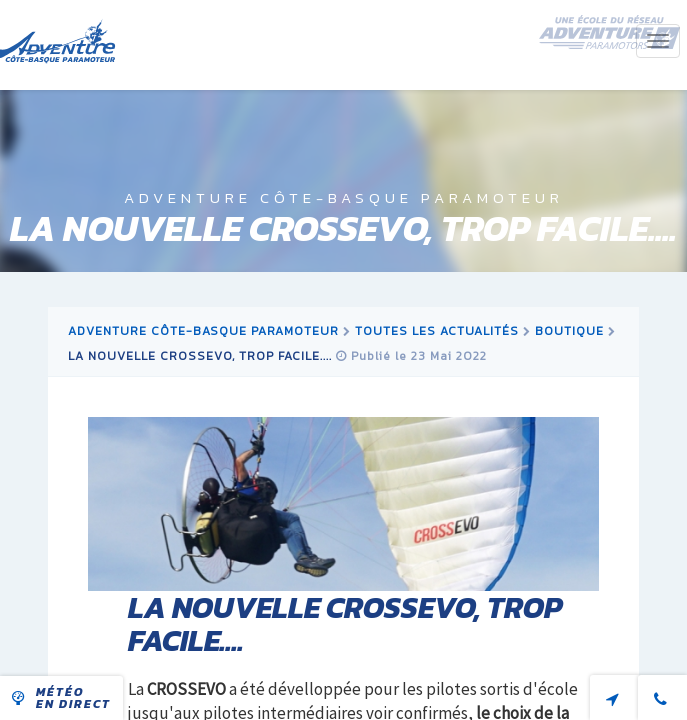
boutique (569, 331)
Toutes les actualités (437, 331)
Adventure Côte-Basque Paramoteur (203, 331)
